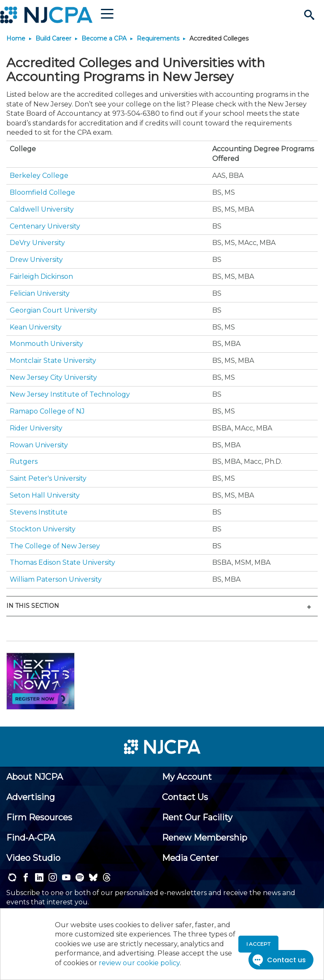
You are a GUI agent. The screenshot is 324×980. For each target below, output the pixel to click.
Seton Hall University (45, 495)
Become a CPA (104, 38)
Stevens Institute (39, 512)
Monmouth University (46, 344)
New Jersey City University (53, 377)
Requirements (158, 38)
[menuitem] (35, 777)
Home (16, 38)
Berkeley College (39, 176)
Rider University (36, 428)
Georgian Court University (53, 310)
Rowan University (39, 445)
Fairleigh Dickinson (41, 276)
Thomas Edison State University (62, 562)
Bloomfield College (42, 192)
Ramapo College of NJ (47, 411)
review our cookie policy (139, 963)
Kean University (36, 327)
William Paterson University (56, 579)
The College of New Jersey (55, 546)
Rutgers (24, 461)
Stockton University (43, 529)
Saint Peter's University (48, 478)
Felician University (40, 293)
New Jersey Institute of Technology (70, 394)
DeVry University (37, 243)
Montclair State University (53, 361)
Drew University (36, 260)
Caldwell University (42, 209)
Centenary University (45, 226)
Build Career (53, 38)
